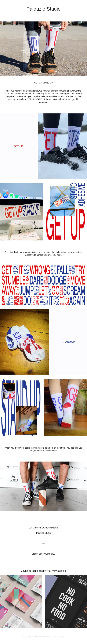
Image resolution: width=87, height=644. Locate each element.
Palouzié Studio (43, 9)
